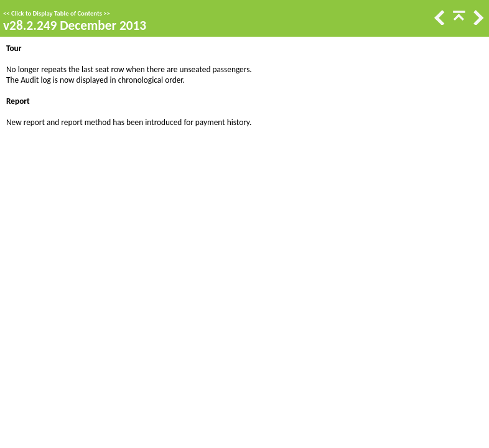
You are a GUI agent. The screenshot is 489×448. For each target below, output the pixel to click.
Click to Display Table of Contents (57, 13)
